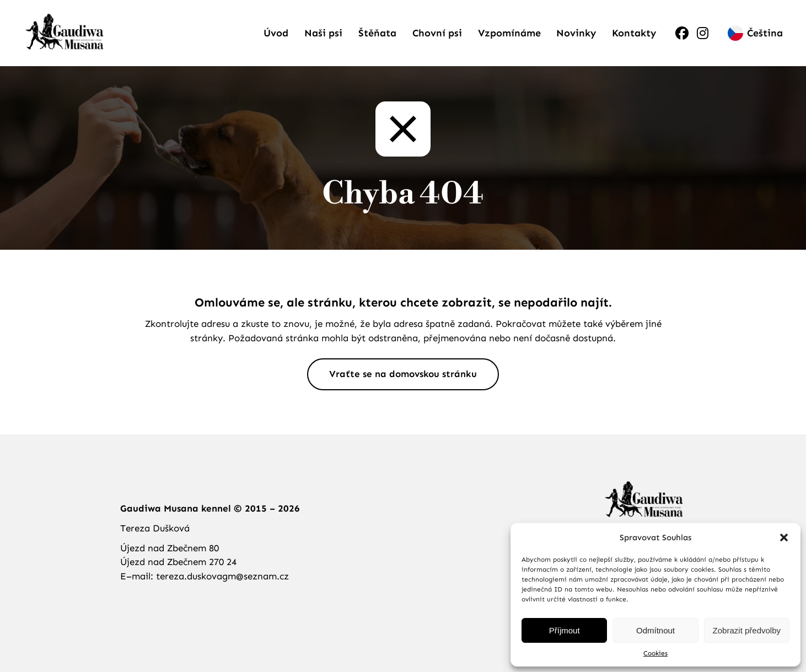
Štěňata (377, 33)
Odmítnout (655, 630)
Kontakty (634, 33)
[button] (784, 537)
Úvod (276, 33)
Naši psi (323, 33)
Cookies (655, 653)
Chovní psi (437, 33)
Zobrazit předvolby (747, 630)
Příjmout (565, 630)
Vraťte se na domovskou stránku (403, 374)
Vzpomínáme (509, 33)
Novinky (576, 33)
